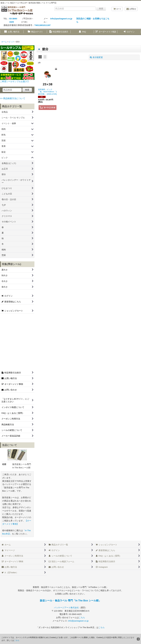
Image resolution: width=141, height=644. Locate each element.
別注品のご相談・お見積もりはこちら (93, 20)
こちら (82, 617)
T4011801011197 (42, 25)
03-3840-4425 (13, 20)
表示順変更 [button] (96, 57)
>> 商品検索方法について (13, 98)
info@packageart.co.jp (61, 19)
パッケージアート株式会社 (66, 608)
